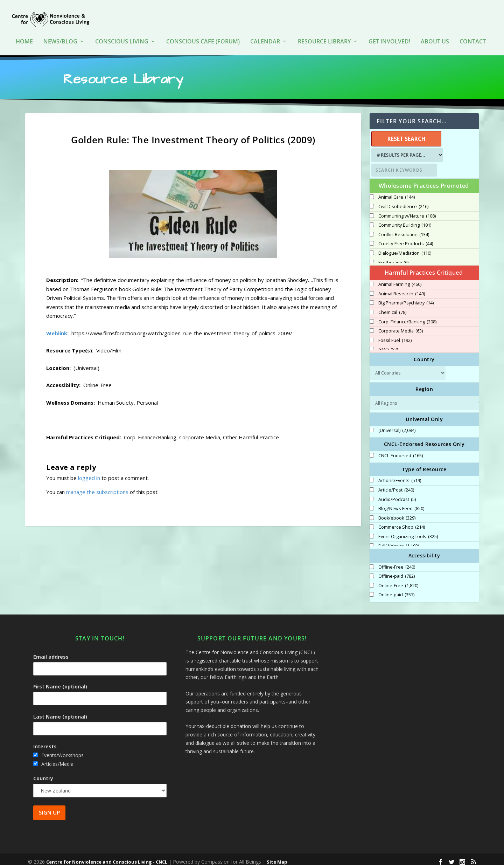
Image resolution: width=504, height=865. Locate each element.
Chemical (392, 308)
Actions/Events (400, 476)
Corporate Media (401, 326)
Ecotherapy (393, 258)
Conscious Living (122, 31)
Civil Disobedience (403, 202)
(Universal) (397, 426)
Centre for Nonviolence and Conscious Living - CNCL (107, 857)
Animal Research (402, 289)
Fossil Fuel (395, 336)
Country (43, 773)
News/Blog (60, 31)
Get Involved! (389, 31)
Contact (473, 31)
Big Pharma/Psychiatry (406, 298)
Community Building (405, 220)
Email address (51, 652)
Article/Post (396, 485)
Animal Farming (400, 280)
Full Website (399, 541)
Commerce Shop (402, 522)
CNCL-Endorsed (401, 451)
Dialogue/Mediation (405, 248)
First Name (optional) (60, 682)
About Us (435, 31)
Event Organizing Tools (408, 532)
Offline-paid (397, 571)
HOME (24, 31)
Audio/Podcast (397, 495)
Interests (45, 742)
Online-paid (396, 590)
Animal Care (397, 192)
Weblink (57, 328)
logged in (89, 473)
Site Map (277, 857)
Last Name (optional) (60, 712)
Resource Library (324, 31)
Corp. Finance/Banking (407, 317)
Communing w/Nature (407, 211)
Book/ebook (397, 513)
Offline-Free (397, 562)
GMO (388, 345)
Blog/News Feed (401, 504)
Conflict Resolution (404, 230)
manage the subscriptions (97, 487)
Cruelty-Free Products (406, 239)
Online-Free (398, 581)
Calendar (265, 31)
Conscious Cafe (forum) (203, 31)
